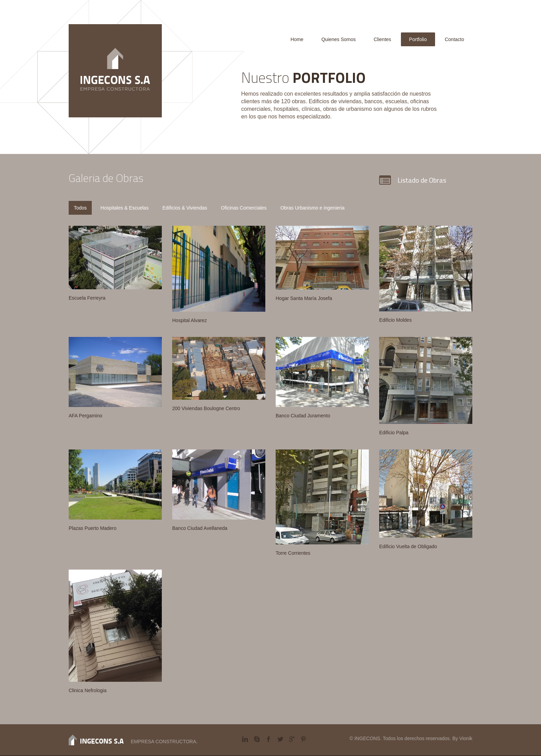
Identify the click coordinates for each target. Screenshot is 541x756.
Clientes (382, 39)
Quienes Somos (338, 39)
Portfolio (418, 39)
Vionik (466, 738)
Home (297, 39)
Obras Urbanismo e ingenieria (313, 208)
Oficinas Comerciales (244, 208)
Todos (80, 208)
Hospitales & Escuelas (124, 208)
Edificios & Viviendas (185, 208)
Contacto (454, 39)
